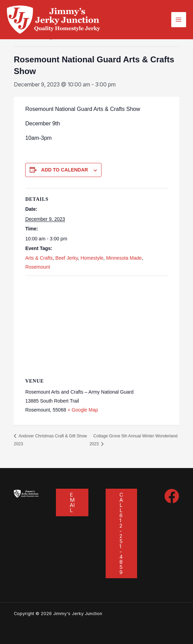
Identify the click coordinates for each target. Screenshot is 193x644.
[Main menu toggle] (179, 19)
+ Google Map (83, 410)
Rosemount (38, 267)
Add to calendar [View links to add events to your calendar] (65, 170)
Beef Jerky (66, 258)
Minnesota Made (124, 258)
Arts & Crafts (39, 258)
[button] (72, 502)
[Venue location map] (96, 326)
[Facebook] (172, 496)
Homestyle (92, 258)
